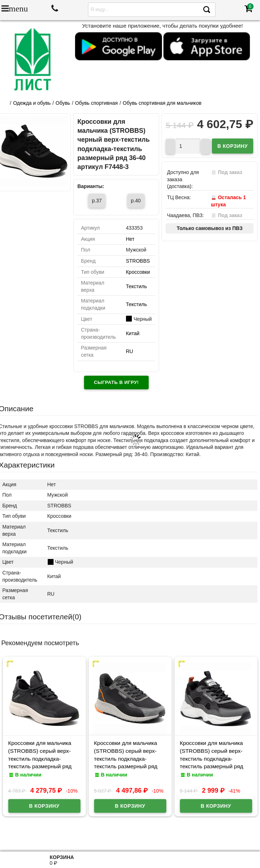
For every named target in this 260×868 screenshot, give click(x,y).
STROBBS (138, 261)
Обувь (63, 103)
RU (129, 351)
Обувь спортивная (96, 103)
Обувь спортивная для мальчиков (162, 103)
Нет (130, 239)
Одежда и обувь (32, 103)
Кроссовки (138, 272)
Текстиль (136, 286)
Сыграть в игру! (117, 382)
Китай (133, 333)
